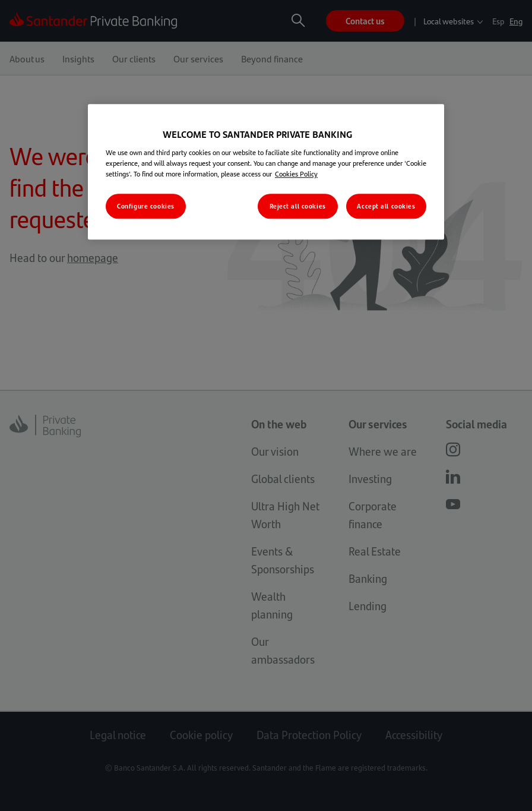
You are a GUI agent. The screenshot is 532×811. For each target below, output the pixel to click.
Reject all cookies (298, 206)
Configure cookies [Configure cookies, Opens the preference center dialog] (146, 206)
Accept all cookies (386, 206)
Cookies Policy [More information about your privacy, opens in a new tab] (296, 174)
